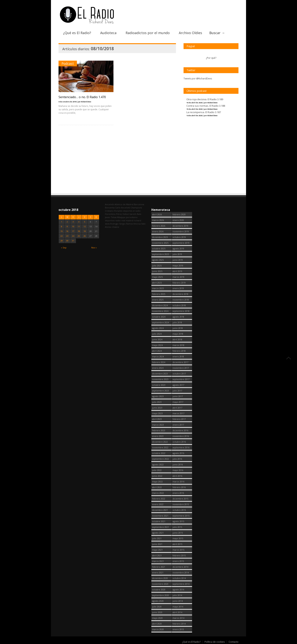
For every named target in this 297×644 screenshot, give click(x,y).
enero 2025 (158, 300)
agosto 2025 (158, 260)
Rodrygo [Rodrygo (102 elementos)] (114, 224)
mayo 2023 (157, 413)
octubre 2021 (159, 521)
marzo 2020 (158, 629)
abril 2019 (177, 271)
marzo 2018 (178, 345)
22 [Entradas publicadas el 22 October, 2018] (62, 236)
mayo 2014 (178, 607)
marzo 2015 (178, 550)
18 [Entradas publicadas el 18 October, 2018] (79, 231)
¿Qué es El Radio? (77, 33)
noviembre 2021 (160, 516)
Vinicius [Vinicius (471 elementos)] (137, 224)
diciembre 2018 (180, 294)
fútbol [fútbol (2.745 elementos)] (126, 214)
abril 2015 (177, 544)
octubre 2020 (159, 590)
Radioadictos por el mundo (148, 33)
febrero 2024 (159, 362)
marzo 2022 (158, 493)
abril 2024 (157, 351)
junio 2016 (178, 464)
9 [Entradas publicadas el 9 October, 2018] (67, 227)
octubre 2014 (179, 578)
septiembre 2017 (181, 379)
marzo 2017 (178, 413)
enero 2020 (178, 220)
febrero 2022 (159, 499)
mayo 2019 (178, 266)
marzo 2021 (158, 561)
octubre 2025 (159, 248)
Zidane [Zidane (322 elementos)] (116, 227)
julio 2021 (157, 538)
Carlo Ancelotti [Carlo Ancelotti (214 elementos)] (123, 208)
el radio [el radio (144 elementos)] (137, 211)
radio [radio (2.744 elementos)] (118, 220)
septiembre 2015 (181, 516)
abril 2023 (157, 419)
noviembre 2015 (181, 504)
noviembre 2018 (181, 300)
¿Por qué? (211, 58)
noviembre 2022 (160, 447)
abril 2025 (157, 283)
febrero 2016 (179, 487)
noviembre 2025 (160, 243)
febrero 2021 (159, 567)
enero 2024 (158, 368)
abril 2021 (157, 555)
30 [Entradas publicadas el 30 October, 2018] (67, 241)
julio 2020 (157, 607)
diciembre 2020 (160, 578)
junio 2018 (178, 328)
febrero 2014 (179, 624)
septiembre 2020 (161, 595)
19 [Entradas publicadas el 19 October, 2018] (85, 231)
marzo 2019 (178, 277)
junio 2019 (178, 260)
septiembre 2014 (181, 584)
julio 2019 (177, 254)
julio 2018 (177, 322)
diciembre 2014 (180, 567)
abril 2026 (157, 214)
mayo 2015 (178, 538)
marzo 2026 (158, 220)
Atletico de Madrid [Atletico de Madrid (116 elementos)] (124, 204)
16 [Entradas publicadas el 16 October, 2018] (67, 231)
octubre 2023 (159, 385)
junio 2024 (157, 339)
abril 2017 (177, 408)
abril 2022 (157, 487)
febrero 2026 (159, 226)
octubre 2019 (179, 237)
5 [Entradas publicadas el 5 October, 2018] (85, 222)
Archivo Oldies (190, 33)
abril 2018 (177, 339)
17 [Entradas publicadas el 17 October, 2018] (73, 231)
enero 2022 (158, 504)
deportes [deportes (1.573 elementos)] (128, 211)
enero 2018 (178, 356)
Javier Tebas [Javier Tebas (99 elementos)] (111, 217)
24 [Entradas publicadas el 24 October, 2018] (73, 236)
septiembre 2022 (161, 459)
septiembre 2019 (181, 243)
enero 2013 (178, 629)
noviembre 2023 (160, 379)
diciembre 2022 (160, 442)
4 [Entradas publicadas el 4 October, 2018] (79, 222)
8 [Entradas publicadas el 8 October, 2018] (62, 227)
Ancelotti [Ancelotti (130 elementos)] (109, 204)
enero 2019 (178, 288)
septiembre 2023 (161, 391)
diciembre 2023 (160, 374)
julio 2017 (177, 391)
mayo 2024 (157, 345)
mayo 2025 (157, 277)
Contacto (234, 642)
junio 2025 (157, 271)
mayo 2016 (178, 470)
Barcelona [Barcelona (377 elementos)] (139, 204)
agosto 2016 (178, 453)
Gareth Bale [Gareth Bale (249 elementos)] (135, 214)
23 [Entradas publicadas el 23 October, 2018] (67, 236)
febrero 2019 (179, 283)
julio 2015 (177, 527)
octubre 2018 (179, 305)
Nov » (94, 248)
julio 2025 (157, 266)
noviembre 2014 (181, 572)
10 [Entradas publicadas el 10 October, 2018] (73, 227)
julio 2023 (157, 402)
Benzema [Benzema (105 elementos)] (110, 208)
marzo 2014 (178, 618)
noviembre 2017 (181, 368)
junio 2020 (157, 612)
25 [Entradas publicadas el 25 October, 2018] (79, 236)
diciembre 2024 (160, 305)
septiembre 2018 (181, 311)
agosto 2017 (178, 385)
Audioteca (108, 33)
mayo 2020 (157, 618)
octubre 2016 (179, 442)
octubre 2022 (159, 453)
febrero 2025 (159, 294)
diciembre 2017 (180, 362)
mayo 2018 (178, 334)
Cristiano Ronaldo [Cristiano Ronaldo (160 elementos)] (114, 211)
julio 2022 (157, 470)
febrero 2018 (179, 351)
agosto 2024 (158, 328)
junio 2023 (157, 408)
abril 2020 (157, 624)
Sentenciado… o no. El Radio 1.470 (82, 97)
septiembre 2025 (161, 254)
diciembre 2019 (180, 226)
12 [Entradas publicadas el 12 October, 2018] (85, 227)
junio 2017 (178, 396)
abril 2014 (177, 612)
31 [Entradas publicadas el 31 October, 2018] (73, 241)
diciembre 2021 (160, 510)
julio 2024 (157, 334)
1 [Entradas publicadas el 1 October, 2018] (62, 222)
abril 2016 (177, 476)
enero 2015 (178, 561)
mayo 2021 (157, 550)
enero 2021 (158, 572)
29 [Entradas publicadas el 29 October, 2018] (62, 241)
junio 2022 (157, 476)
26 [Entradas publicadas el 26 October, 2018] (85, 236)
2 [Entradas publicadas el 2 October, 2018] (67, 222)
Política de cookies (215, 642)
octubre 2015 (179, 510)
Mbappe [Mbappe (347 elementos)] (121, 217)
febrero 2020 (179, 214)
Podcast (68, 63)
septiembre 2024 (161, 322)
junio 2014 (178, 601)
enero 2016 (178, 493)
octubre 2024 (159, 317)
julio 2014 (177, 595)
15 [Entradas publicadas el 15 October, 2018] (62, 231)
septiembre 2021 (161, 527)
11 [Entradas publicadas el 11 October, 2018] (79, 227)
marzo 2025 (158, 288)
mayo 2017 (178, 402)
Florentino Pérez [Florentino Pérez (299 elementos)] (114, 214)
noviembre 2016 (181, 436)
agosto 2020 (158, 601)
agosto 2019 (178, 248)
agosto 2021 (158, 533)
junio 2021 (157, 544)
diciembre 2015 (180, 499)
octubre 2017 (179, 374)
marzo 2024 (158, 356)
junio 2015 (178, 533)
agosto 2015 (178, 521)
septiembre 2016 (181, 447)
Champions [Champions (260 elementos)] (136, 208)
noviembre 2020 (160, 584)
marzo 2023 (158, 425)
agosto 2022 (158, 464)
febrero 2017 (179, 419)
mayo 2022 (157, 482)
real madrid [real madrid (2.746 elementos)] (127, 220)
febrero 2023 (159, 430)
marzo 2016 (178, 482)
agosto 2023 (158, 396)
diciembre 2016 (180, 430)
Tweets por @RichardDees (198, 79)
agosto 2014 (178, 590)
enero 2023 (158, 436)
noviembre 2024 (160, 311)
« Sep (64, 248)
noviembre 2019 (181, 231)
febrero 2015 (179, 555)
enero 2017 (178, 425)
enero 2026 (158, 231)
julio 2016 (177, 459)
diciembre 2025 (160, 237)
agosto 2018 (178, 317)
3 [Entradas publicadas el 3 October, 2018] (73, 222)
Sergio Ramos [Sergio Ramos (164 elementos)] (126, 224)
